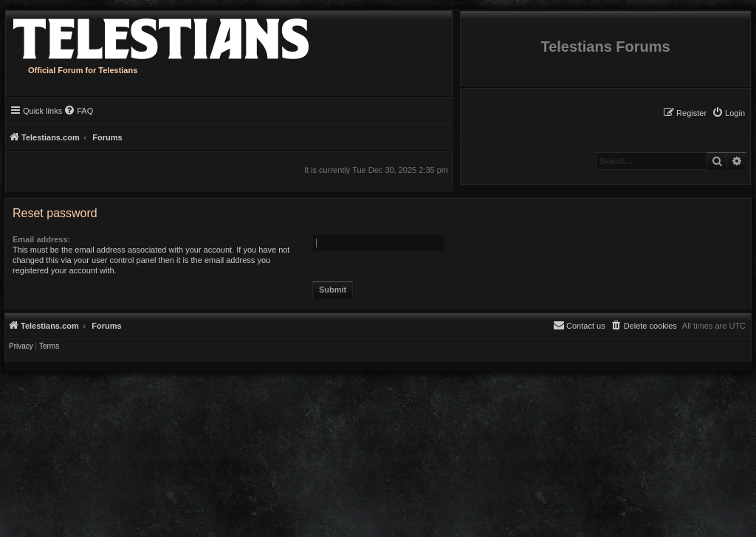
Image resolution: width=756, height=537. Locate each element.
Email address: (41, 239)
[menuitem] (728, 113)
